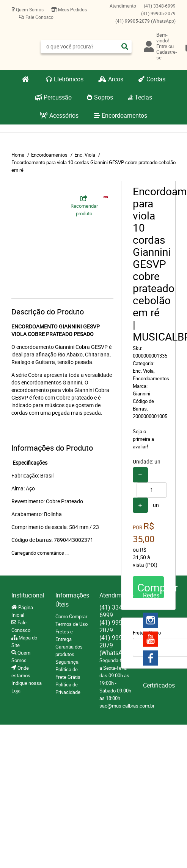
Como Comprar (71, 616)
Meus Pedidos (72, 9)
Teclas (143, 97)
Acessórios (64, 115)
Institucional (28, 595)
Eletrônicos (69, 79)
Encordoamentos (124, 115)
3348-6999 (160, 6)
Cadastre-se (167, 55)
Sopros (104, 97)
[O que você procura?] (125, 47)
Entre (162, 46)
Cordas (156, 79)
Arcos (116, 79)
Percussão (58, 97)
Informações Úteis (72, 600)
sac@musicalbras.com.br (127, 706)
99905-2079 (158, 13)
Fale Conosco (39, 17)
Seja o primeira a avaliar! (143, 439)
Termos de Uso (71, 624)
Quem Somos (29, 9)
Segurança (67, 662)
